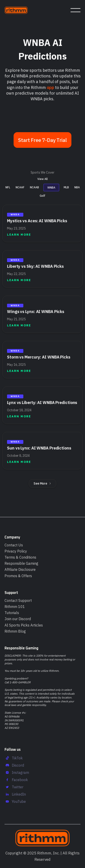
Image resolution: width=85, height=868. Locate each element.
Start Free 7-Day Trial (42, 140)
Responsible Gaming (21, 563)
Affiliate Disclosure (20, 569)
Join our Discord (18, 619)
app (50, 87)
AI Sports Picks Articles (24, 625)
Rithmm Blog (15, 631)
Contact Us (14, 545)
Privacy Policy (16, 551)
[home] (18, 10)
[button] (75, 10)
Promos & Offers (18, 576)
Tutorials (12, 613)
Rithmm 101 (15, 607)
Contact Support (18, 600)
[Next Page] (42, 481)
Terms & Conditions (20, 557)
